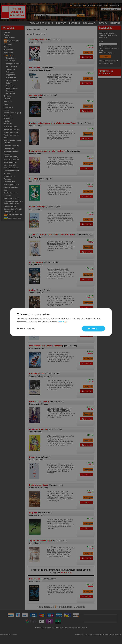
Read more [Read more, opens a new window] (63, 322)
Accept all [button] (93, 329)
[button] (26, 329)
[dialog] (61, 322)
